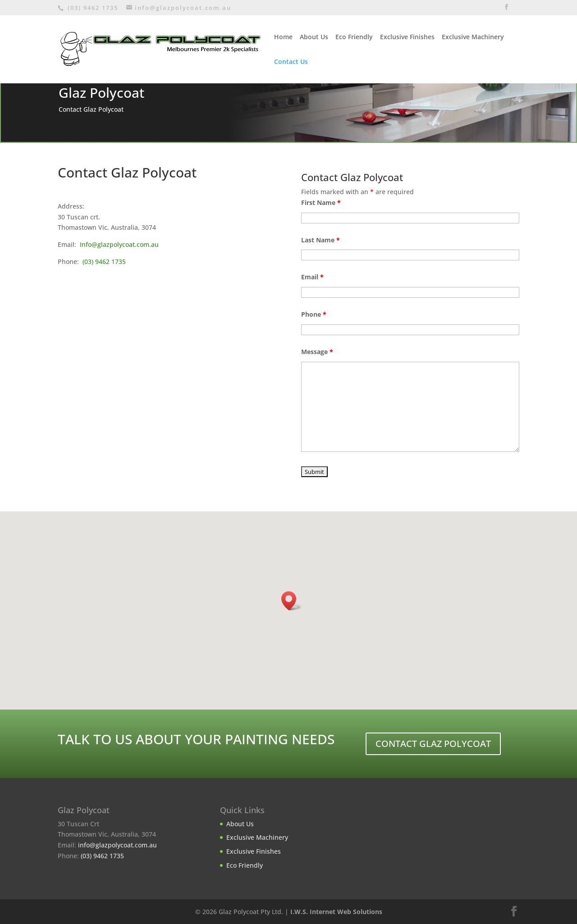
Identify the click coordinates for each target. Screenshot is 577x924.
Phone (314, 314)
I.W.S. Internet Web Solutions (336, 912)
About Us (314, 37)
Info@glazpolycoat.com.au (119, 244)
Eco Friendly (354, 37)
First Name (321, 203)
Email (312, 277)
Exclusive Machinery (473, 37)
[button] (292, 601)
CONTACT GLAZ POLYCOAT (433, 744)
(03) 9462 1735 (104, 262)
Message (317, 352)
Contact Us (291, 62)
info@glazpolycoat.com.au (117, 845)
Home (283, 37)
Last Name (321, 240)
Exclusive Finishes (407, 37)
